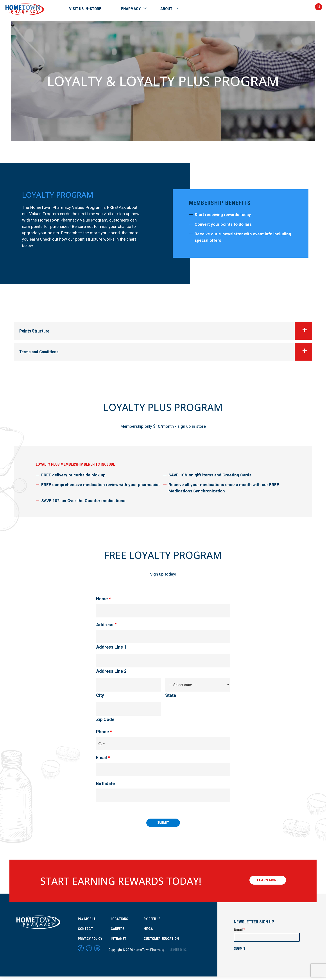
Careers (118, 929)
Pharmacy (131, 9)
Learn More (268, 881)
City (100, 695)
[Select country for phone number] (101, 744)
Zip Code (105, 719)
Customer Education (161, 939)
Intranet (119, 939)
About (166, 9)
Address (106, 625)
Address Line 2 (111, 671)
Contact (85, 929)
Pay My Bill (87, 919)
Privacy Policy (90, 939)
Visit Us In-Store (85, 9)
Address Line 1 (111, 647)
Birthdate (105, 783)
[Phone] (163, 744)
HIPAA (148, 929)
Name (103, 599)
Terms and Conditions (166, 352)
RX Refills (152, 919)
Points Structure (166, 331)
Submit (163, 823)
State (171, 695)
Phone (104, 732)
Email (103, 758)
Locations (119, 919)
